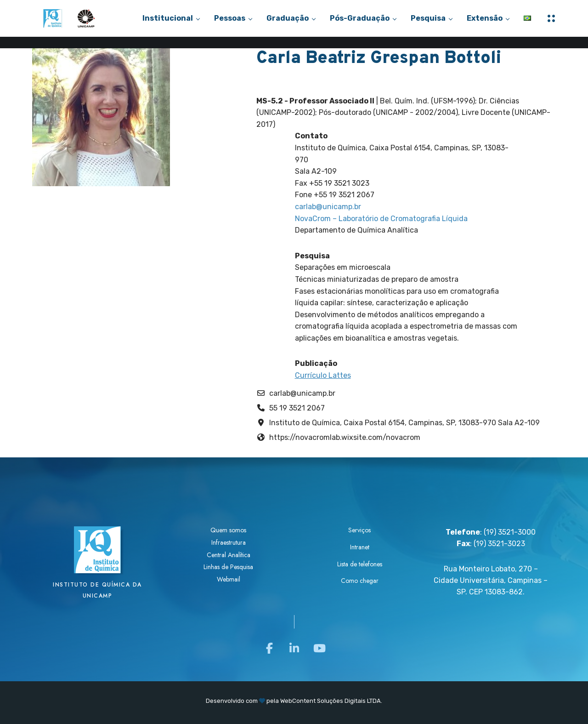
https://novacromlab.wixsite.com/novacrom (345, 437)
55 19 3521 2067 (297, 408)
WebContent (298, 701)
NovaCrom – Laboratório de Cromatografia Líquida (381, 219)
